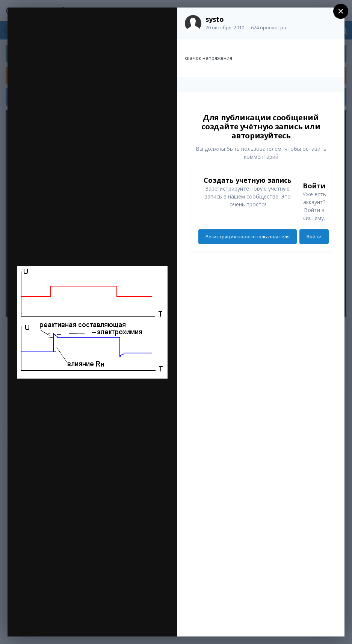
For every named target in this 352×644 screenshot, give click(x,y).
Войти (314, 236)
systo (215, 19)
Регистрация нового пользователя (248, 236)
